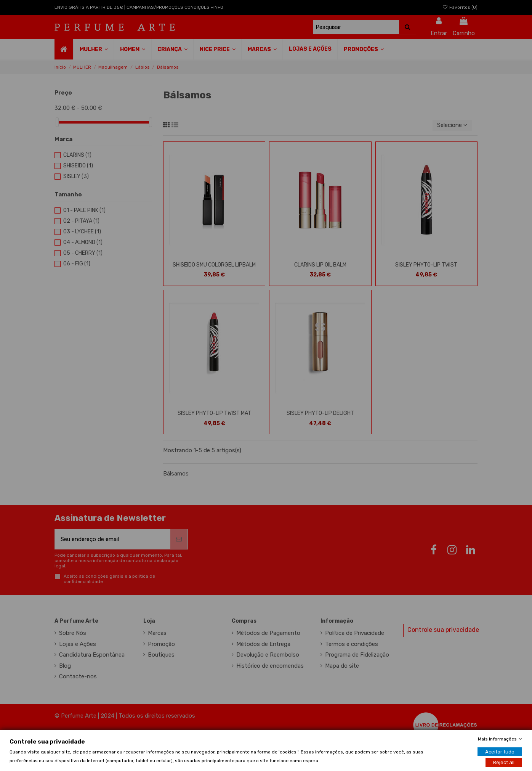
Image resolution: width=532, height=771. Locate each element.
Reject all (504, 762)
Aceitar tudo (500, 751)
